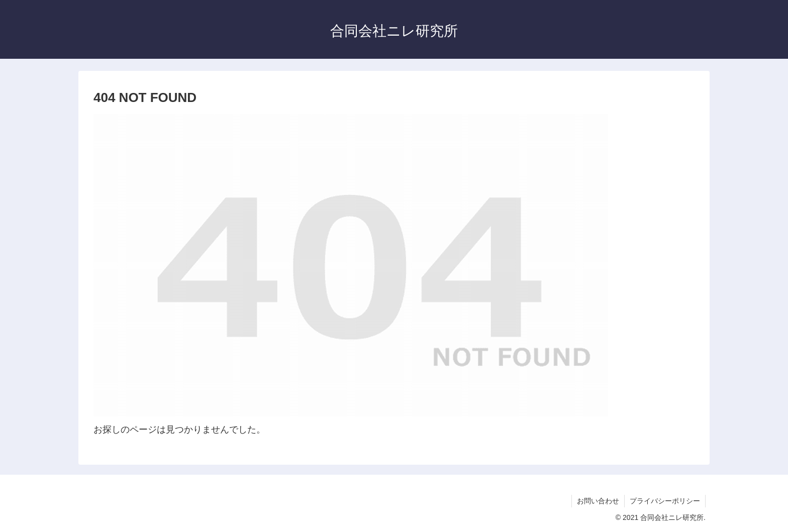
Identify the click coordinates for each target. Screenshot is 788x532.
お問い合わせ (598, 501)
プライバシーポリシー (665, 501)
